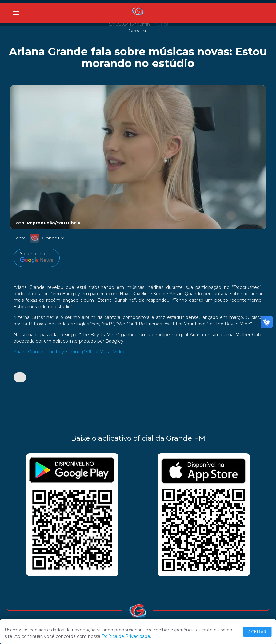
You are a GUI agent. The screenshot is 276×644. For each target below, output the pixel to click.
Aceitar (257, 632)
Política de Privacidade (126, 636)
